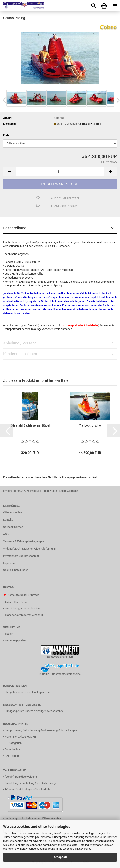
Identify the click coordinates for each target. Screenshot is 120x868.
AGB (6, 534)
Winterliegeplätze (15, 640)
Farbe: (7, 135)
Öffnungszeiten (13, 512)
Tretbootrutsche (90, 425)
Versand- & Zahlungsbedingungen (24, 541)
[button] (10, 171)
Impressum (10, 563)
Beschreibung (15, 228)
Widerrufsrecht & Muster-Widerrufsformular (29, 549)
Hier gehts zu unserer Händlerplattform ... (29, 692)
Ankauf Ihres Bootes (17, 602)
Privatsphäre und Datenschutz (21, 556)
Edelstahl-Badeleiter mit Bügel (30, 425)
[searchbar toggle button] (93, 5)
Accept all (60, 857)
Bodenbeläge (13, 749)
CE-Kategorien (13, 743)
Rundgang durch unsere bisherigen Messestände (34, 711)
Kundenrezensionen (20, 354)
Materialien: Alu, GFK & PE (20, 737)
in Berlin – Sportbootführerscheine (60, 674)
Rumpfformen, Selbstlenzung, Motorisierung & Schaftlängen (41, 730)
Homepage (69, 477)
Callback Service (13, 527)
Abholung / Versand (20, 343)
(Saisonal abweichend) (89, 124)
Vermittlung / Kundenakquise (22, 608)
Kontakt (8, 520)
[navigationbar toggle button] (115, 5)
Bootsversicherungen (60, 657)
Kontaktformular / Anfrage (23, 595)
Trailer (9, 634)
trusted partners (13, 837)
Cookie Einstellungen (16, 570)
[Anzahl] (60, 171)
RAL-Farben (12, 756)
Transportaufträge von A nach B (24, 615)
